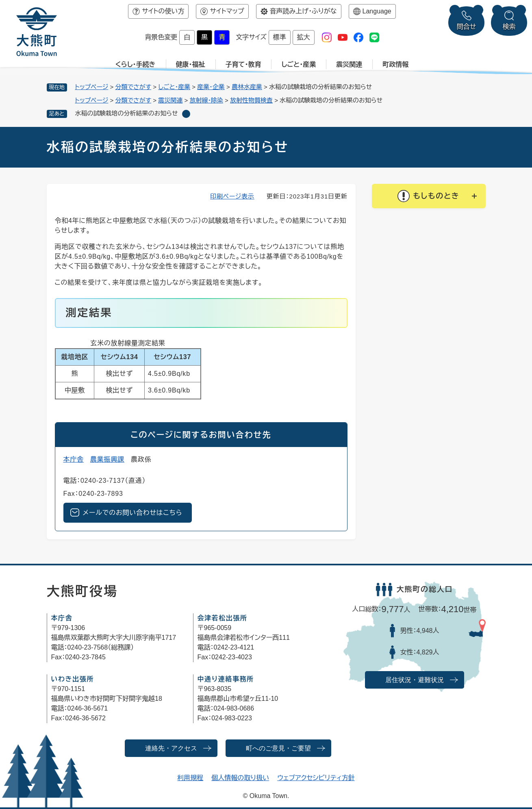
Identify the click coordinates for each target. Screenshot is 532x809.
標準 (280, 37)
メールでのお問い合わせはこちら (133, 513)
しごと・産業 (299, 64)
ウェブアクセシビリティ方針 (316, 778)
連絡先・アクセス (171, 748)
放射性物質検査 (251, 100)
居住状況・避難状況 (415, 680)
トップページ (92, 87)
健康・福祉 (191, 64)
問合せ (467, 27)
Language (377, 11)
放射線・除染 (206, 100)
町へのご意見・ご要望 (278, 748)
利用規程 (190, 778)
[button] (429, 196)
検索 (509, 27)
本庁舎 (74, 459)
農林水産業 (247, 87)
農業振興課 (107, 459)
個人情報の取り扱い (240, 778)
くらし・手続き (136, 64)
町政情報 (395, 64)
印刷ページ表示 (232, 196)
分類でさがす (134, 87)
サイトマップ (227, 11)
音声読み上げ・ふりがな (303, 11)
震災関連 (349, 64)
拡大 (304, 37)
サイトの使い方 (163, 11)
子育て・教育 (243, 64)
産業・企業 (211, 87)
